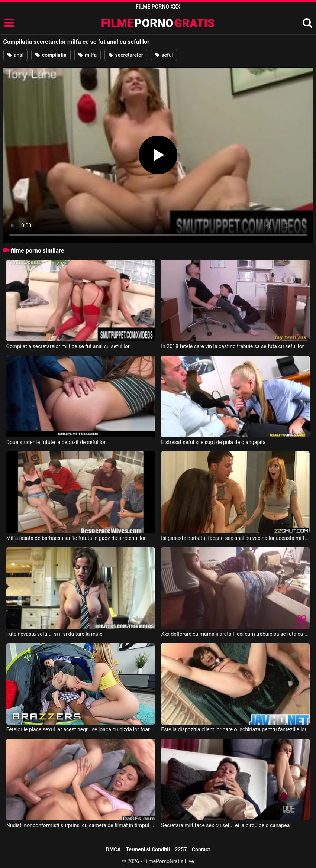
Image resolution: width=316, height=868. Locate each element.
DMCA (113, 849)
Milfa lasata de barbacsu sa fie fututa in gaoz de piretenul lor (76, 538)
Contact (201, 849)
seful (164, 55)
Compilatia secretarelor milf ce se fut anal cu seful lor (68, 346)
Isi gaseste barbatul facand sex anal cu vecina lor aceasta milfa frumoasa (235, 538)
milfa (88, 55)
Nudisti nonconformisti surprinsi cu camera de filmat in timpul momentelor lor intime (81, 825)
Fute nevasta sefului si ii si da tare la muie (54, 634)
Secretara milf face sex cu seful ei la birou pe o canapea (225, 825)
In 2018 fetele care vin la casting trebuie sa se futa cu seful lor (232, 346)
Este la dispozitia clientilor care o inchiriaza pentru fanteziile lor (234, 729)
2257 (181, 849)
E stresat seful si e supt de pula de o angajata (213, 442)
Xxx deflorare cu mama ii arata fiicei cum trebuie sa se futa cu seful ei (235, 634)
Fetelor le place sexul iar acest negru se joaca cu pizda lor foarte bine (81, 729)
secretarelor (126, 55)
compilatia (51, 55)
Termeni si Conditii (148, 849)
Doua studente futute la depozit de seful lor (56, 442)
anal (16, 55)
